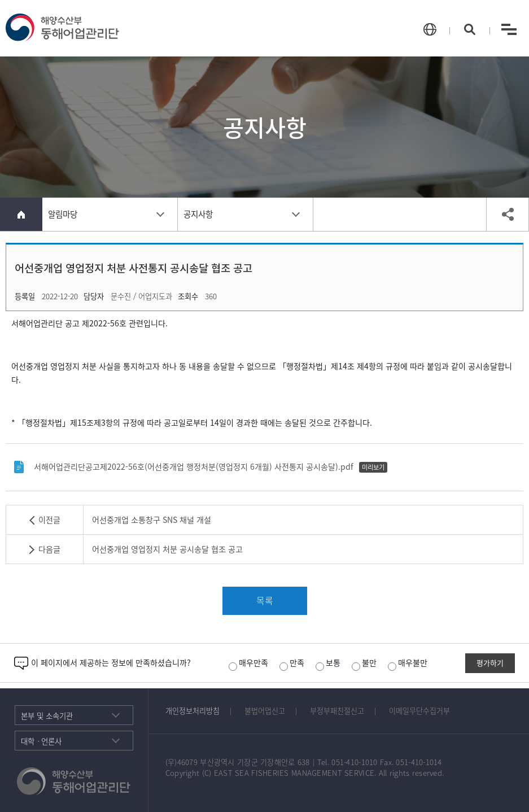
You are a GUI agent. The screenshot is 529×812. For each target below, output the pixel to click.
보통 (328, 663)
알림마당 (63, 214)
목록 (265, 601)
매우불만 (408, 663)
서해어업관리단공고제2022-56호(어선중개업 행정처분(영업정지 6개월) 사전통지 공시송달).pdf (194, 467)
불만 (364, 663)
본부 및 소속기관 (47, 715)
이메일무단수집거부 (419, 711)
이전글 (49, 520)
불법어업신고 (265, 711)
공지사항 (198, 214)
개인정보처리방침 (193, 711)
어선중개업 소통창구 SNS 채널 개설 (152, 520)
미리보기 (373, 467)
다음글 (49, 549)
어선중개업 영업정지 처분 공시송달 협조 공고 (167, 549)
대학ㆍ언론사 (41, 741)
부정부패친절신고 (337, 711)
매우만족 (248, 663)
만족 (292, 663)
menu (509, 29)
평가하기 (490, 663)
